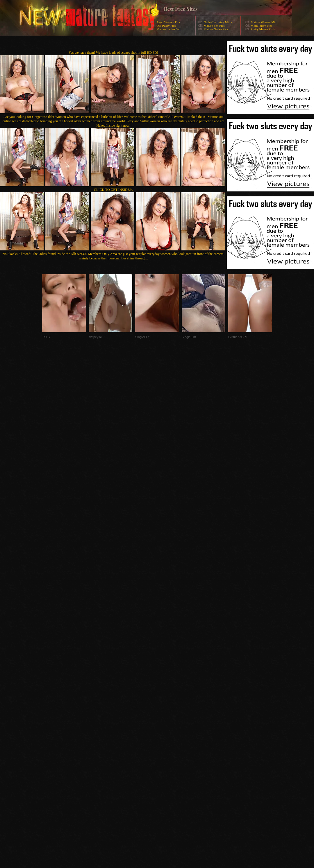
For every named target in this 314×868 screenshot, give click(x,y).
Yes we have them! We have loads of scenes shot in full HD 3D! (113, 53)
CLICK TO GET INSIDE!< (113, 190)
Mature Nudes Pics (216, 29)
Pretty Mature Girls (263, 29)
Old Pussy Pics (166, 26)
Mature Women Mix (264, 22)
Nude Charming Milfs (218, 22)
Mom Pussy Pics (261, 26)
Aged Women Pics (168, 22)
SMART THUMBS (167, 752)
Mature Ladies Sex (168, 29)
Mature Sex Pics (214, 26)
